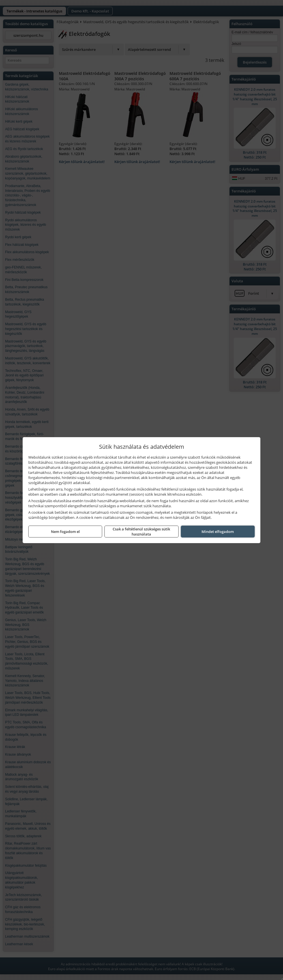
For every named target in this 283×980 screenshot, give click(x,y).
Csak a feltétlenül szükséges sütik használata (141, 532)
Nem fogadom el (65, 532)
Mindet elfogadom (218, 532)
